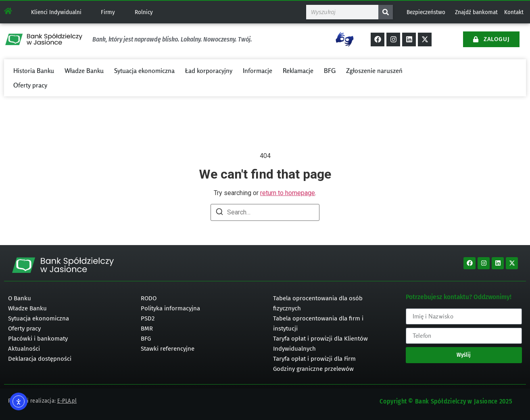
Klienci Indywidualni (56, 12)
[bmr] (199, 329)
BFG (330, 71)
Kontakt (514, 12)
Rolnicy (144, 12)
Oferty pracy (30, 85)
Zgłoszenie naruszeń (374, 71)
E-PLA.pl (67, 401)
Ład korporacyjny (209, 71)
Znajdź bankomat (476, 12)
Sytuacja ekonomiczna (144, 71)
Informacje (258, 71)
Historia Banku (34, 71)
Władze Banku (84, 71)
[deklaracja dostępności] (66, 359)
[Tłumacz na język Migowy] (345, 39)
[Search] (219, 213)
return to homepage (288, 193)
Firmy (108, 12)
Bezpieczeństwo (426, 12)
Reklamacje (298, 71)
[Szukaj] (386, 12)
